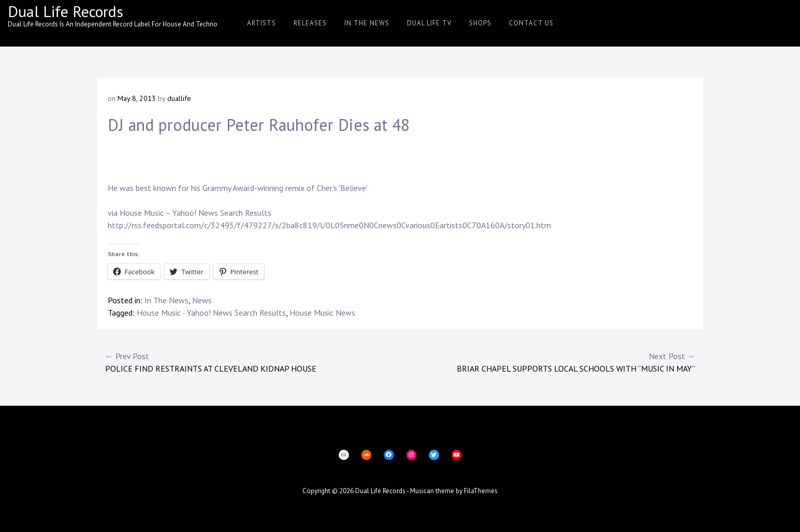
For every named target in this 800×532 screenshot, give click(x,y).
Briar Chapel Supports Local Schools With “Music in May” (548, 362)
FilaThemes (481, 491)
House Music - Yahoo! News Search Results (211, 313)
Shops (480, 23)
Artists (261, 23)
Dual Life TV (429, 23)
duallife (179, 98)
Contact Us (531, 23)
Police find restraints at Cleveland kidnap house (253, 362)
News (202, 300)
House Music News (322, 313)
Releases (310, 23)
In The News (367, 23)
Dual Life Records (66, 11)
